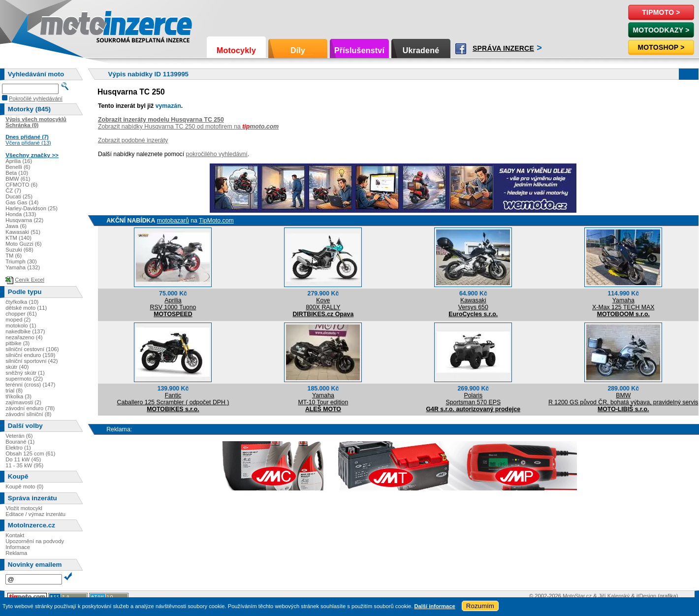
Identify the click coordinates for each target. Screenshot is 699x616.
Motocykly (236, 50)
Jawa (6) (16, 226)
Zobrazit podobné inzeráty (133, 140)
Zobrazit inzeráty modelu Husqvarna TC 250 (161, 120)
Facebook (461, 49)
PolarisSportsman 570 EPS (474, 399)
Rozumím (480, 606)
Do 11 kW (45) (23, 459)
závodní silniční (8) (28, 414)
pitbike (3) (17, 343)
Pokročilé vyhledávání (36, 98)
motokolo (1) (21, 325)
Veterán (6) (19, 436)
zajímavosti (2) (23, 402)
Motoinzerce (61, 24)
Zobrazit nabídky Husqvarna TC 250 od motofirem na (188, 127)
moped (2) (18, 320)
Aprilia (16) (19, 161)
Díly (298, 50)
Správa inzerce (503, 48)
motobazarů (173, 221)
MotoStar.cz (577, 596)
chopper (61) (21, 314)
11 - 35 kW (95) (24, 465)
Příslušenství (359, 50)
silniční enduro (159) (30, 355)
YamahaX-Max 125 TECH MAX (623, 304)
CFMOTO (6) (21, 185)
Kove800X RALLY (323, 304)
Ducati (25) (19, 196)
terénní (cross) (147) (30, 385)
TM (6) (14, 256)
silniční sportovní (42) (32, 361)
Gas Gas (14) (22, 202)
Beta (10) (17, 173)
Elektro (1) (18, 448)
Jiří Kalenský (614, 596)
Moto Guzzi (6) (23, 244)
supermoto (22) (24, 379)
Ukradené (421, 50)
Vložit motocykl (24, 508)
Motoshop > (661, 47)
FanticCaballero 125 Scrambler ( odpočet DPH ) (173, 399)
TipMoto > (661, 12)
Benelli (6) (18, 167)
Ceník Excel (30, 280)
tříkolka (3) (18, 396)
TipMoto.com (216, 221)
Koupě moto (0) (24, 486)
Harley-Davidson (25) (32, 208)
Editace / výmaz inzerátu (35, 514)
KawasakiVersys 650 (473, 304)
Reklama (16, 553)
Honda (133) (21, 214)
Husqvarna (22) (24, 220)
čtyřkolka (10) (22, 302)
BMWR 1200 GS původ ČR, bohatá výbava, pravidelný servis (623, 399)
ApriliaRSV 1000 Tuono (173, 304)
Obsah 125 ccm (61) (30, 454)
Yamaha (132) (23, 267)
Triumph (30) (21, 261)
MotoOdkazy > (661, 30)
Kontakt (15, 535)
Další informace (434, 606)
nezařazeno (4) (24, 337)
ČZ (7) (13, 191)
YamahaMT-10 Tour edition (323, 399)
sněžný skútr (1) (25, 373)
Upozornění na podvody (35, 541)
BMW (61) (18, 179)
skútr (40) (17, 367)
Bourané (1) (20, 442)
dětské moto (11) (26, 308)
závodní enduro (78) (30, 408)
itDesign (646, 596)
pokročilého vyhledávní (217, 154)
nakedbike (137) (25, 331)
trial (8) (14, 390)
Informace (18, 547)
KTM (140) (18, 238)
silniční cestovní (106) (32, 349)
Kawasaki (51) (23, 232)
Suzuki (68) (19, 250)
